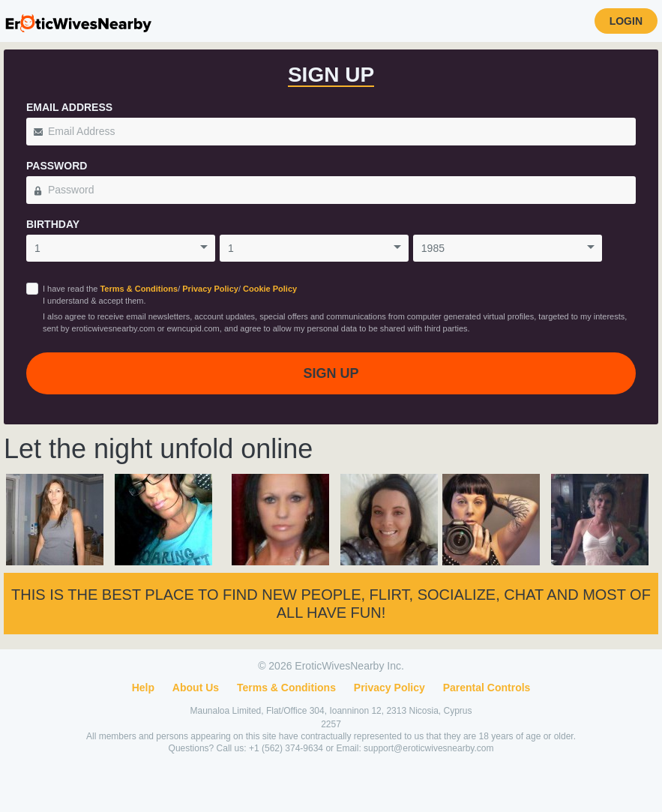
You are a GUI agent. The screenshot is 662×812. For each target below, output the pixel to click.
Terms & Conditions (139, 289)
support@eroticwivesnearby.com (428, 748)
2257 (331, 724)
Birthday (53, 224)
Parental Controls (487, 688)
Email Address (69, 107)
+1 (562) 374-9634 (287, 748)
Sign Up (331, 373)
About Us (196, 688)
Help (143, 688)
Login (626, 21)
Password (57, 166)
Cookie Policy (270, 289)
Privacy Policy (210, 289)
